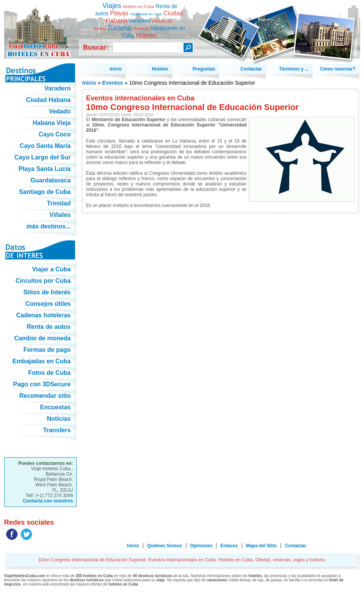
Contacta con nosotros (48, 501)
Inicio (89, 83)
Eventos (113, 83)
